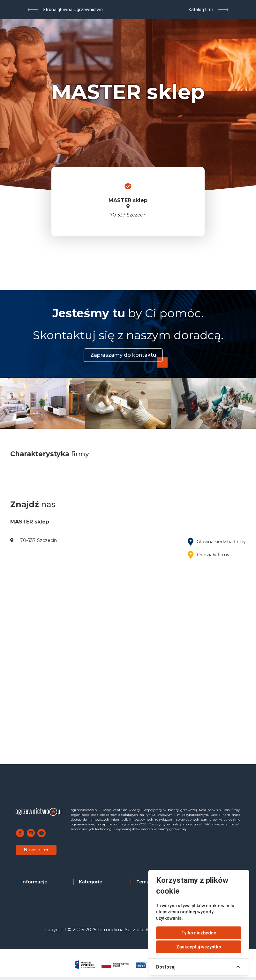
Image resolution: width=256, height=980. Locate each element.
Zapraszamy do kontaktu (123, 355)
